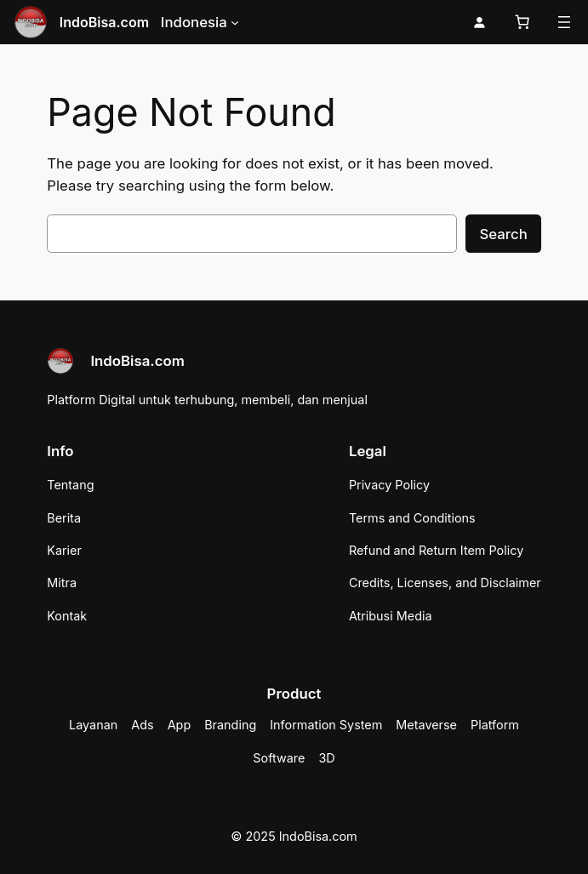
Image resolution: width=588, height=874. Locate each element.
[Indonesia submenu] (235, 22)
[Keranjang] (522, 22)
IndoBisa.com (104, 22)
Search (503, 234)
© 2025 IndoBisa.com (294, 836)
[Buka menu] (564, 22)
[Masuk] (480, 23)
